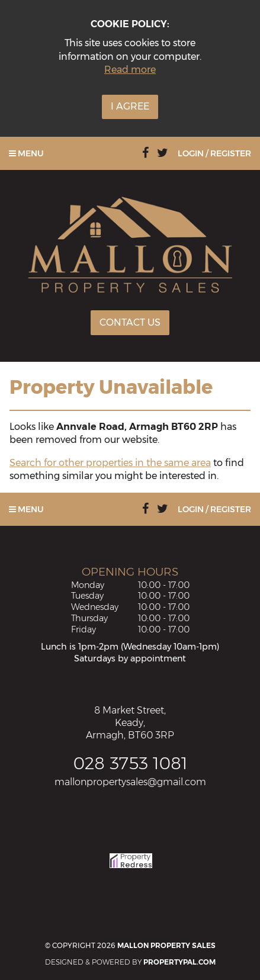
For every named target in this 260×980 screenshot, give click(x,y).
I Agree (130, 106)
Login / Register (214, 153)
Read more (130, 70)
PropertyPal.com (179, 962)
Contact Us (130, 322)
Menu (26, 153)
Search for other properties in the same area (110, 463)
